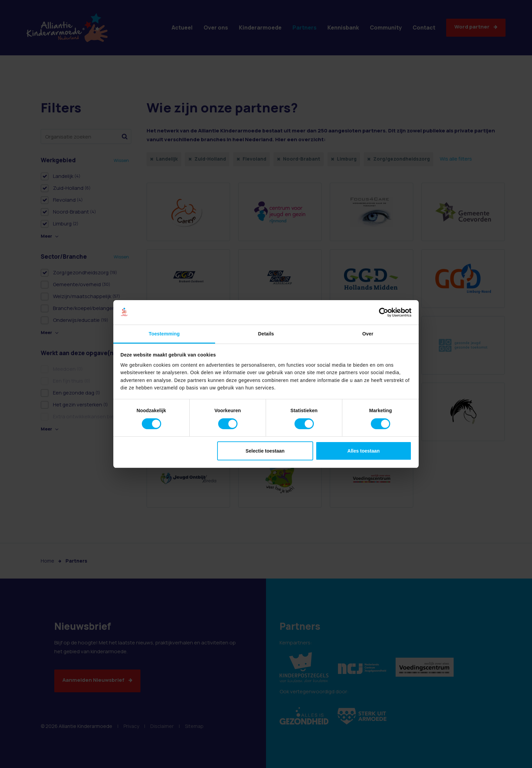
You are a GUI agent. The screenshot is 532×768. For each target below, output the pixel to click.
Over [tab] (368, 334)
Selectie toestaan (265, 451)
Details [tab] (266, 334)
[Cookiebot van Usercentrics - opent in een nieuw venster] (382, 312)
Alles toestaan (364, 451)
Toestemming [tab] (164, 334)
